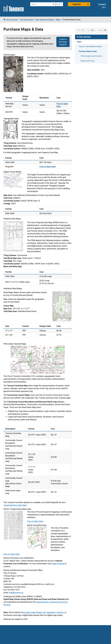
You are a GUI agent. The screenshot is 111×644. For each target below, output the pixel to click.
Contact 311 (102, 6)
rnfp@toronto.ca (16, 592)
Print (89, 30)
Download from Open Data (15, 505)
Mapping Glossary (88, 61)
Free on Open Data (47, 167)
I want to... (77, 4)
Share (81, 30)
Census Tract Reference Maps (90, 46)
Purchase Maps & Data (88, 51)
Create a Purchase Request (63, 42)
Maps (79, 42)
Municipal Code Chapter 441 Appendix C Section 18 (44, 612)
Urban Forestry (58, 564)
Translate (100, 30)
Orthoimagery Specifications (91, 56)
